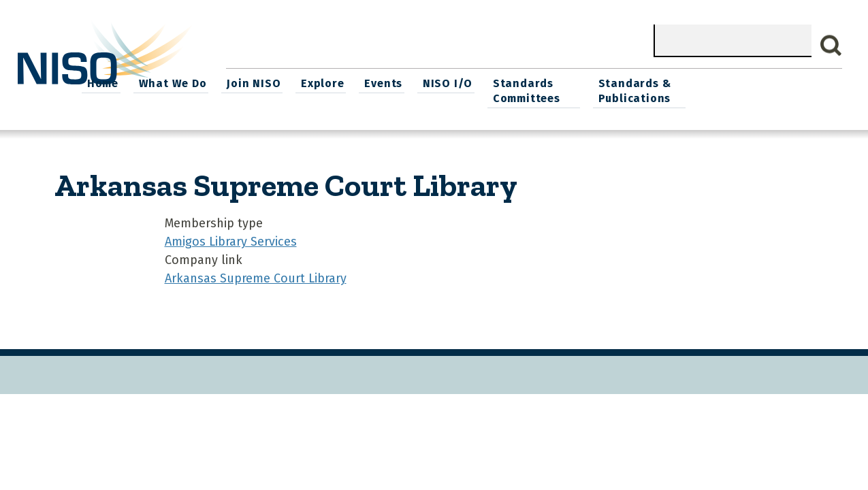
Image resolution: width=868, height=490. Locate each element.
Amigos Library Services (231, 240)
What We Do (319, 82)
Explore (465, 82)
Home (251, 82)
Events (524, 82)
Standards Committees (663, 89)
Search (831, 46)
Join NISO (398, 82)
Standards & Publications (777, 89)
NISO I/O (586, 82)
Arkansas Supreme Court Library (256, 276)
